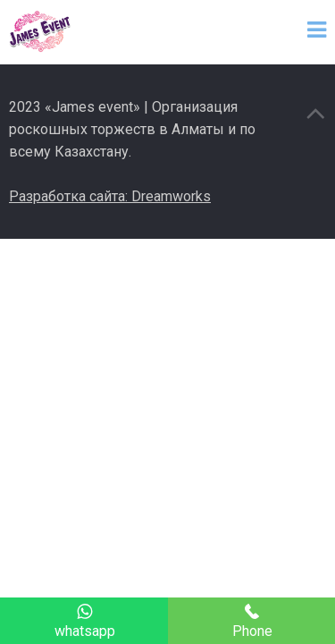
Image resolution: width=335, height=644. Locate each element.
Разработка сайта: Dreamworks (110, 196)
